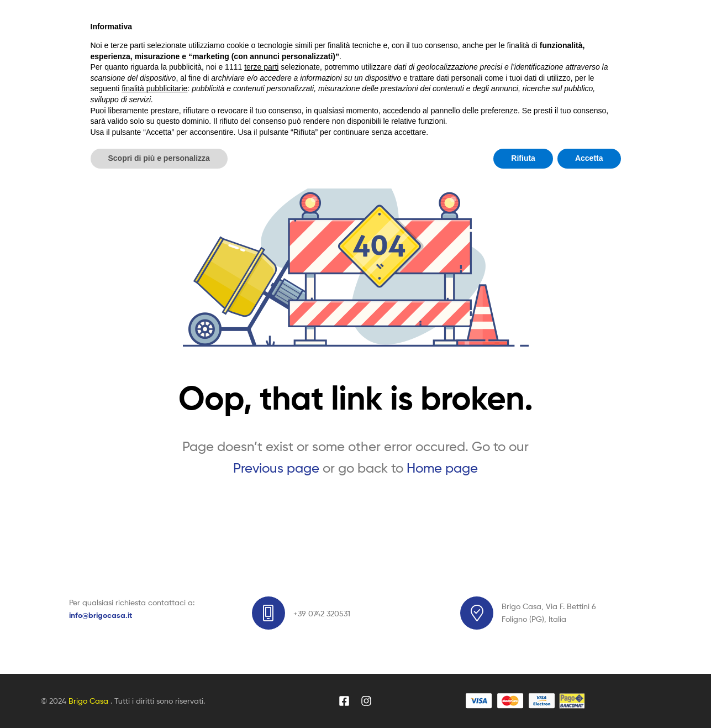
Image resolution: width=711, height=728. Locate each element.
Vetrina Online (234, 96)
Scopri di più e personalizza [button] (159, 698)
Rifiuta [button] (523, 698)
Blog (292, 96)
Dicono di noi (349, 96)
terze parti (261, 606)
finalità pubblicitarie (154, 628)
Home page (442, 468)
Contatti (413, 96)
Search (478, 41)
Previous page (276, 468)
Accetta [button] (589, 698)
